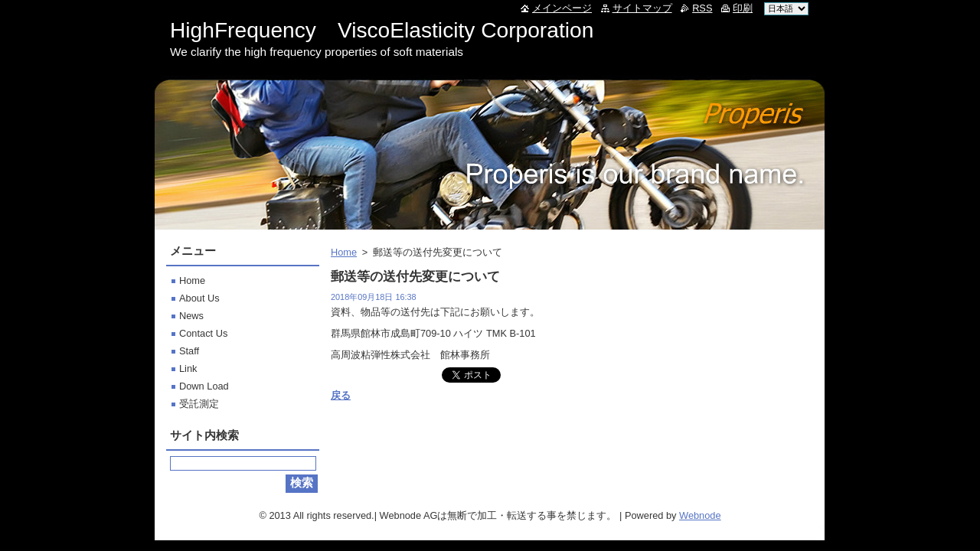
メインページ (562, 8)
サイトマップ (642, 8)
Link (188, 368)
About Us (199, 298)
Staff (189, 351)
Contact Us (203, 333)
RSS (702, 8)
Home (344, 252)
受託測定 (199, 404)
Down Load (204, 386)
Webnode (700, 515)
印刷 (743, 8)
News (191, 316)
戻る (341, 395)
